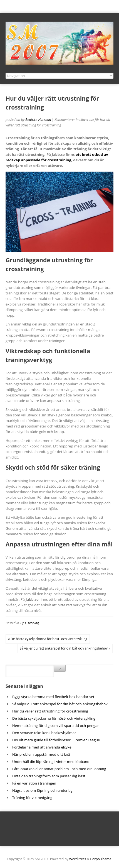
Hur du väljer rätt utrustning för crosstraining (50, 711)
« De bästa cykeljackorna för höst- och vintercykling (48, 639)
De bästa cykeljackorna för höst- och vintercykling (54, 718)
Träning (33, 623)
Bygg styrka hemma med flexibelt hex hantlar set (53, 697)
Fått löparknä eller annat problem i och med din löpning (59, 769)
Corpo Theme (101, 859)
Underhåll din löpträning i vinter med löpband (51, 762)
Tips (23, 623)
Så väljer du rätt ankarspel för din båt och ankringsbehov (60, 704)
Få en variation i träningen (34, 783)
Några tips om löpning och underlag (42, 790)
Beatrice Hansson (38, 120)
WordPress (78, 859)
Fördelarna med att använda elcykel (42, 747)
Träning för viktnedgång (32, 798)
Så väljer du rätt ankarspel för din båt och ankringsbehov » (65, 648)
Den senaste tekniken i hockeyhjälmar (44, 733)
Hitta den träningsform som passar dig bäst (49, 776)
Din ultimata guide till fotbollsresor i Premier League (56, 740)
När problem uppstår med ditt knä (41, 754)
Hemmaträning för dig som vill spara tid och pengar (55, 726)
